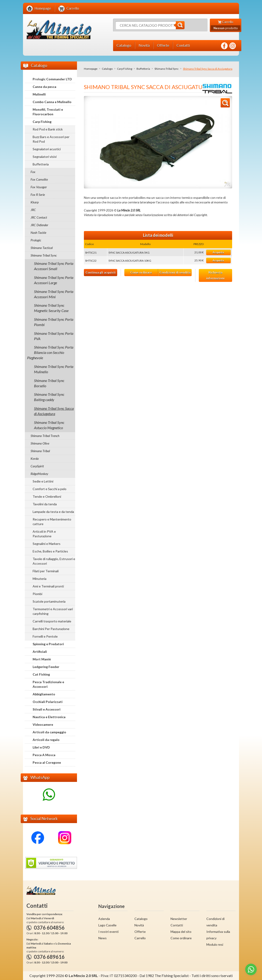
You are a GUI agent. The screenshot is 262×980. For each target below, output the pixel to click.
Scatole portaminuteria (49, 601)
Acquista (218, 252)
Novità (139, 925)
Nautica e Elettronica (49, 717)
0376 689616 (49, 957)
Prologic (36, 240)
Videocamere (43, 724)
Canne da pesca (44, 87)
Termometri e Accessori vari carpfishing (53, 611)
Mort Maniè (42, 659)
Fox (33, 172)
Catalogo (107, 69)
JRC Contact (39, 217)
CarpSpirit (37, 466)
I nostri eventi (108, 932)
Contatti (177, 925)
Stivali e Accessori (47, 709)
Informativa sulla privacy (218, 935)
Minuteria (40, 579)
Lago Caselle (107, 925)
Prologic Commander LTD (52, 79)
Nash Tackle (38, 233)
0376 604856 (49, 928)
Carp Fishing (125, 69)
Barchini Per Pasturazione (51, 629)
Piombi (37, 594)
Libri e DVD (41, 747)
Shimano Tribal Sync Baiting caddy (49, 397)
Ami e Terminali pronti (48, 586)
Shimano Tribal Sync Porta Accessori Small (54, 266)
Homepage (91, 69)
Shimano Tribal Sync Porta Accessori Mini (54, 294)
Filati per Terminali (46, 571)
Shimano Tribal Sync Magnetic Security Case (51, 308)
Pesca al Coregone (47, 762)
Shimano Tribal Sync (167, 69)
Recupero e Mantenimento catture (52, 522)
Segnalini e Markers (47, 544)
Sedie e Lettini (43, 481)
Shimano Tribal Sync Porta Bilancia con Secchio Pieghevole (50, 352)
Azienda (104, 919)
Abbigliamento (44, 694)
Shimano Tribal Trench (45, 436)
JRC (33, 210)
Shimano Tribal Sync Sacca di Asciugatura (54, 411)
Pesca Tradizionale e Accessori (48, 684)
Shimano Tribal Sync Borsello (49, 383)
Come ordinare (141, 272)
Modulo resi (215, 944)
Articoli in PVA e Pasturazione (44, 534)
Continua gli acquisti (101, 272)
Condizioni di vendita (175, 272)
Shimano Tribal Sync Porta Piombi (54, 322)
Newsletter (179, 919)
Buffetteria (143, 69)
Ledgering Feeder (46, 667)
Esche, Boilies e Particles (50, 551)
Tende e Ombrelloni (47, 496)
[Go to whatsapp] (251, 969)
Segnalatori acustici (47, 149)
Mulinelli (39, 94)
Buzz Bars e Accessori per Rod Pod (51, 139)
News (103, 938)
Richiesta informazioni (215, 275)
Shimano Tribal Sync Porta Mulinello (54, 369)
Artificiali (40, 652)
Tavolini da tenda (45, 504)
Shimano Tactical (42, 248)
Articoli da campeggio (49, 732)
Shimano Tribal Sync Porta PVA (54, 336)
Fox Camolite (39, 179)
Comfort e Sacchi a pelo (50, 489)
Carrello (140, 938)
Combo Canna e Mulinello (52, 102)
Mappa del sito (181, 932)
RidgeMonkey (39, 474)
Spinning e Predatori (48, 644)
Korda (35, 458)
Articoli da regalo (46, 740)
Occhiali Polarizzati (48, 702)
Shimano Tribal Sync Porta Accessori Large (54, 280)
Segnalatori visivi (45, 157)
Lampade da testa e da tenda (53, 512)
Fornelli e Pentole (45, 636)
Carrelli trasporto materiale (52, 621)
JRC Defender (39, 225)
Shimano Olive (40, 443)
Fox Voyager (39, 187)
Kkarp (35, 202)
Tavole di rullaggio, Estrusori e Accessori (54, 561)
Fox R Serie (38, 195)
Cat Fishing (41, 674)
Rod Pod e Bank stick (48, 129)
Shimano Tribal (40, 451)
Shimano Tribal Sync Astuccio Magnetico (49, 425)
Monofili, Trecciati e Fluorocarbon (48, 112)
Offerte (140, 932)
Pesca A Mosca (44, 755)
